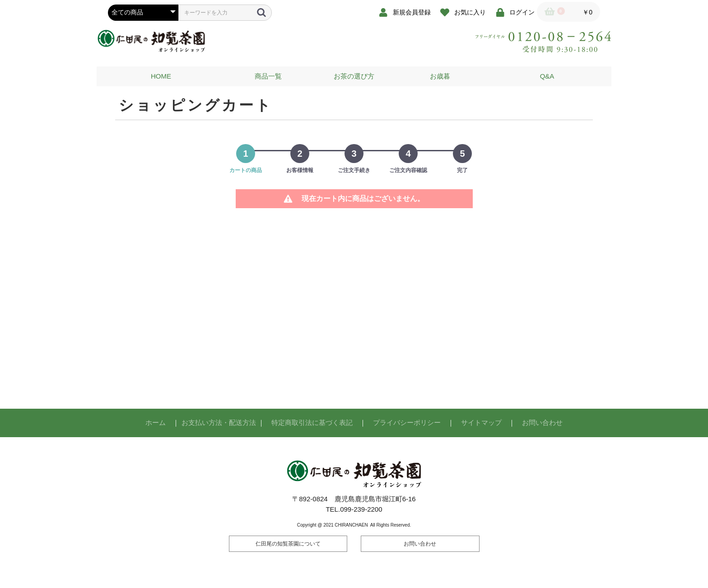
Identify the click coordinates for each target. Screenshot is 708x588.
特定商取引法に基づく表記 (312, 422)
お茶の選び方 (354, 76)
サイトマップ (481, 422)
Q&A (547, 76)
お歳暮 (440, 76)
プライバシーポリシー (407, 422)
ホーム (156, 422)
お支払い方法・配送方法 (219, 422)
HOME (161, 76)
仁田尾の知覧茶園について (288, 544)
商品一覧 (268, 76)
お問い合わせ (542, 422)
